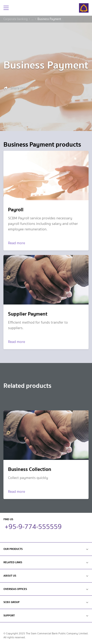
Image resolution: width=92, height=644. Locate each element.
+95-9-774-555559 (33, 526)
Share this (15, 88)
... (33, 19)
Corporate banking (16, 19)
